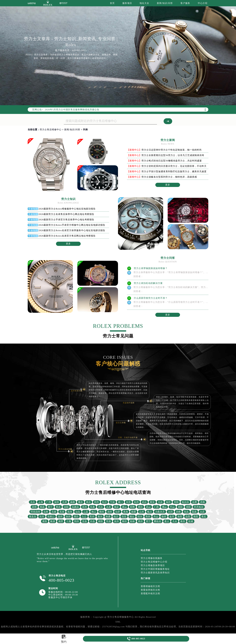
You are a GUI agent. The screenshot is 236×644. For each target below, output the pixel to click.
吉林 (46, 512)
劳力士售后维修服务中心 (121, 617)
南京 (88, 502)
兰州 (142, 512)
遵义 (167, 521)
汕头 (78, 512)
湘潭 (61, 521)
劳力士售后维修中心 (51, 130)
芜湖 (62, 512)
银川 (150, 512)
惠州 (140, 521)
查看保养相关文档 (150, 590)
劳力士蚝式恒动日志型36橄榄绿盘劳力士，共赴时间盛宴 (172, 161)
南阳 (101, 521)
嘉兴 (100, 516)
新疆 (134, 512)
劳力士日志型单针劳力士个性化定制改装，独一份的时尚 (172, 150)
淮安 (124, 516)
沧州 (42, 516)
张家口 (51, 516)
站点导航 (146, 550)
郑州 (96, 502)
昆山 (148, 507)
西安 (152, 502)
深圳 (57, 502)
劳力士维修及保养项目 (153, 565)
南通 (108, 516)
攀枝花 (158, 521)
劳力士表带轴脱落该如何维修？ (150, 268)
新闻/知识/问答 (165, 3)
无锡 (54, 512)
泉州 (116, 521)
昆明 (34, 507)
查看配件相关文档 (150, 594)
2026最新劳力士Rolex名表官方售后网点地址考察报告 (67, 236)
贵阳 (176, 502)
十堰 (69, 521)
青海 (126, 512)
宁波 (112, 502)
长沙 (104, 502)
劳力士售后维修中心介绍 (154, 562)
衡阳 (196, 516)
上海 (41, 502)
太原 (109, 507)
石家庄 (75, 507)
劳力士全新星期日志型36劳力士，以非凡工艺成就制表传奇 (173, 155)
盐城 (191, 521)
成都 (73, 502)
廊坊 (140, 507)
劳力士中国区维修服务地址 (155, 569)
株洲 (53, 521)
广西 (156, 507)
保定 (116, 507)
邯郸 (132, 507)
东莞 (128, 502)
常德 (109, 521)
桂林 (132, 521)
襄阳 (45, 521)
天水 (175, 521)
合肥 (195, 502)
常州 (92, 516)
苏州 (85, 507)
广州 (49, 502)
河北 (101, 507)
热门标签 (146, 578)
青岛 (58, 507)
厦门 (120, 502)
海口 (94, 512)
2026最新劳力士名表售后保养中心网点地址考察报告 (67, 214)
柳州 (124, 521)
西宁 (148, 521)
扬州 (164, 516)
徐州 (68, 516)
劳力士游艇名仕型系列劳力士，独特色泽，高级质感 (169, 177)
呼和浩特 (36, 512)
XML (118, 622)
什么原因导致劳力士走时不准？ (150, 298)
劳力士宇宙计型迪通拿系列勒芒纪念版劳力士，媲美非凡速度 (174, 171)
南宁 (50, 507)
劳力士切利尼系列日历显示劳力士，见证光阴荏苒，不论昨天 (174, 166)
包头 (186, 512)
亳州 (148, 516)
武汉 (144, 502)
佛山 (164, 507)
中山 (172, 507)
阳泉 (194, 512)
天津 (65, 502)
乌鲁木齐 (160, 512)
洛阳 (180, 516)
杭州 (136, 502)
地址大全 (144, 3)
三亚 (86, 512)
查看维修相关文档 (150, 586)
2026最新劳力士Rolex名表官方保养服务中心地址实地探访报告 (72, 230)
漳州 (110, 512)
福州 (168, 502)
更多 (168, 185)
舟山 (156, 516)
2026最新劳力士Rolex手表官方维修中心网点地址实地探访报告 (72, 225)
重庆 (81, 502)
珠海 (70, 512)
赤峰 (178, 512)
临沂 (116, 516)
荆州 (77, 521)
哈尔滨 (185, 502)
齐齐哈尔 (199, 507)
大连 (160, 502)
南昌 (42, 507)
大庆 (202, 512)
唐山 (124, 507)
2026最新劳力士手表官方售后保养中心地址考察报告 (67, 220)
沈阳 (66, 507)
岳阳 (188, 516)
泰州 (183, 521)
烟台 (132, 516)
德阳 (180, 507)
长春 (93, 507)
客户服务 (185, 3)
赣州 (102, 512)
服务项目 (127, 3)
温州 (60, 516)
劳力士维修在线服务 (152, 558)
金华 (172, 516)
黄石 (204, 516)
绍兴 (140, 516)
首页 (112, 3)
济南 (203, 502)
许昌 (93, 521)
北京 (33, 502)
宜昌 (85, 521)
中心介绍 (203, 3)
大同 (170, 512)
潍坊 (76, 516)
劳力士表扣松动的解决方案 (148, 283)
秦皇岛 (33, 516)
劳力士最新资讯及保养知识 (155, 573)
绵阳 (188, 507)
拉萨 (118, 512)
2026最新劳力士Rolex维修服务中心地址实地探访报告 (67, 209)
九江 (84, 516)
